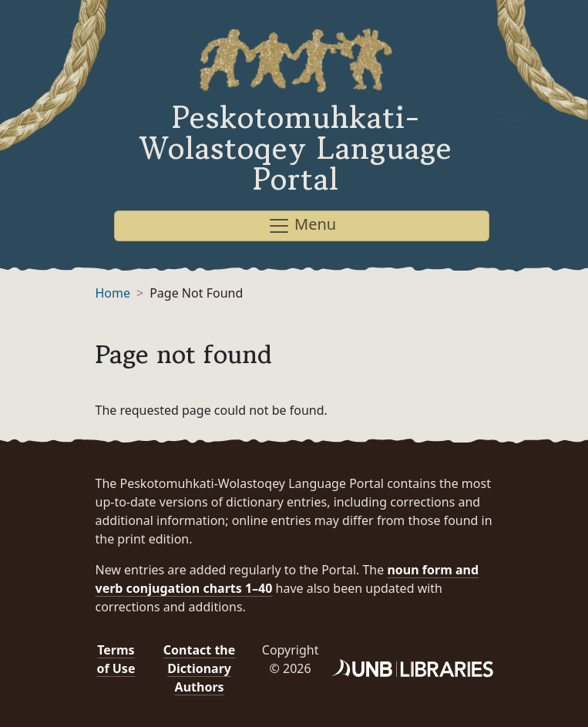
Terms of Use (116, 659)
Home (113, 293)
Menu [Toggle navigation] (302, 226)
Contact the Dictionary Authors (199, 668)
